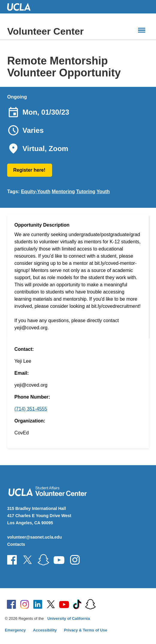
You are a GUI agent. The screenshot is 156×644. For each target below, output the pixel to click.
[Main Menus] (142, 30)
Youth (103, 192)
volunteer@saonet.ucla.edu (34, 537)
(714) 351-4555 (31, 409)
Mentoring (63, 192)
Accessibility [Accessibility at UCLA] (45, 630)
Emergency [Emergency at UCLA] (15, 630)
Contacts (16, 544)
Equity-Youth (36, 192)
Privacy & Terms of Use (86, 630)
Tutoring (86, 192)
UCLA (22, 7)
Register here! (29, 170)
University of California (69, 618)
